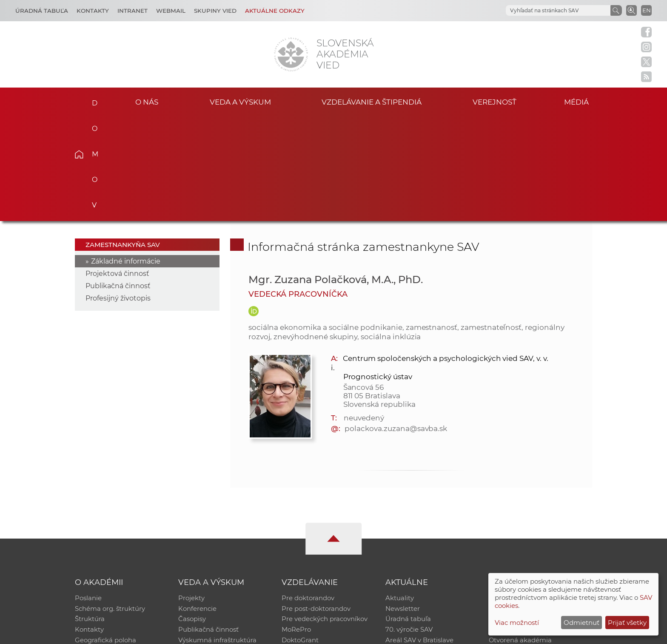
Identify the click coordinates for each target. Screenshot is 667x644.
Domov (92, 100)
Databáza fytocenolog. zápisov (537, 515)
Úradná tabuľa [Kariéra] (42, 11)
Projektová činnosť (117, 168)
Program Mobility (309, 548)
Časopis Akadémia (518, 526)
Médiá (579, 101)
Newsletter (403, 504)
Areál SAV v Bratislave (419, 537)
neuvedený (364, 312)
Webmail (171, 11)
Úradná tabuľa (408, 515)
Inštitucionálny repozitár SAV (534, 493)
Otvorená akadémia (520, 537)
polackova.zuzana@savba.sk (396, 323)
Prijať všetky (627, 623)
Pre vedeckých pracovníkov (325, 515)
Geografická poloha (105, 537)
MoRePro (296, 526)
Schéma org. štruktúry (110, 504)
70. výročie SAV (409, 526)
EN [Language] (647, 10)
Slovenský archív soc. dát (527, 504)
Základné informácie (126, 156)
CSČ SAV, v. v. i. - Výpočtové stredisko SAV (202, 634)
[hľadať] (548, 11)
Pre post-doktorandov (316, 504)
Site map (459, 634)
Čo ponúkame (408, 548)
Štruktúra (90, 515)
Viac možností (517, 623)
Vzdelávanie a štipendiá (372, 101)
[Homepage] (291, 54)
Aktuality (400, 493)
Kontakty (93, 11)
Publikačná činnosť (118, 180)
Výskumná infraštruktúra (217, 537)
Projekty (191, 493)
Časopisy (192, 515)
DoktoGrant (300, 537)
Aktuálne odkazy (275, 11)
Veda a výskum (240, 101)
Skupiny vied (215, 11)
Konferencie (197, 504)
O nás (147, 101)
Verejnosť (495, 101)
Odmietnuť (581, 623)
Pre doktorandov (308, 493)
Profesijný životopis (118, 193)
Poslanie (88, 493)
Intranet (133, 11)
